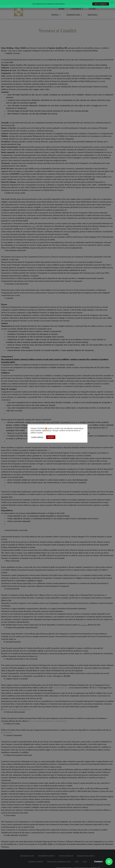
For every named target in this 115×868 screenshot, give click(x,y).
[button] (109, 862)
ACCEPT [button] (51, 437)
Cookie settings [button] (37, 437)
